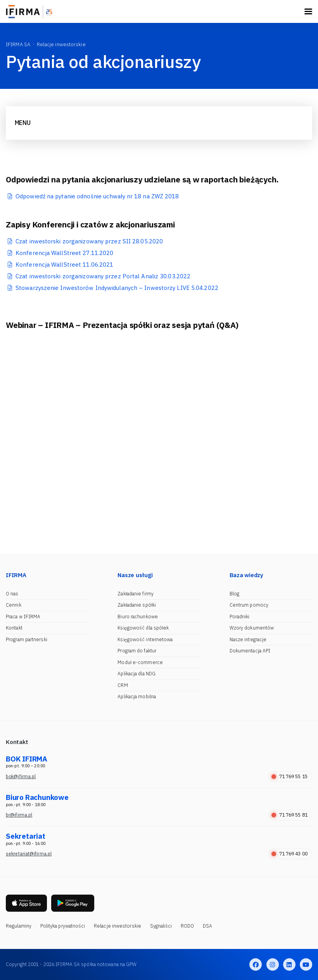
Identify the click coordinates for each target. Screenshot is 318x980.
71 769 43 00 (289, 854)
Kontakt (14, 628)
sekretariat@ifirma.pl (29, 854)
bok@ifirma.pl (21, 776)
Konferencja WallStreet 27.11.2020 (64, 253)
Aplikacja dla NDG (137, 674)
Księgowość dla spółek (143, 628)
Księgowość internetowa (145, 639)
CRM (123, 685)
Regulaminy (19, 926)
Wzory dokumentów (252, 628)
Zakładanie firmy (136, 594)
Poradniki (240, 617)
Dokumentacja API (250, 651)
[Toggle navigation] (308, 11)
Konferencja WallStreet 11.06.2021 (64, 265)
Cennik (14, 605)
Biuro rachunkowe (138, 617)
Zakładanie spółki (137, 605)
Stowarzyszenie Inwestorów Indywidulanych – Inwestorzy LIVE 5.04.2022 (117, 288)
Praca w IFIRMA (23, 617)
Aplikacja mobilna (137, 696)
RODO (187, 926)
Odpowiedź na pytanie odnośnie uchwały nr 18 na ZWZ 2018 (97, 196)
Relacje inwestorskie (118, 926)
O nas (12, 594)
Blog (234, 594)
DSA (207, 926)
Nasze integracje (248, 639)
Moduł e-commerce (140, 662)
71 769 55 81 (289, 815)
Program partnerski (27, 639)
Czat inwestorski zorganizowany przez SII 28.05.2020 (89, 241)
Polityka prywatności (63, 926)
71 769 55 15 (289, 776)
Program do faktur (137, 651)
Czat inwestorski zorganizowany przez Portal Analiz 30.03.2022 (103, 276)
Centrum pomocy (249, 605)
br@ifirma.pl (19, 815)
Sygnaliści (161, 926)
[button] (10, 411)
